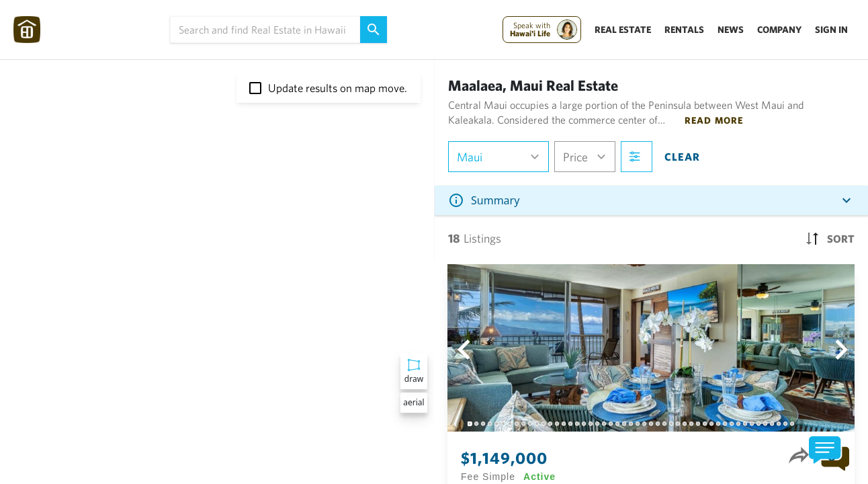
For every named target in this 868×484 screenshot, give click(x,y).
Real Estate (623, 30)
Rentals (684, 30)
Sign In (831, 30)
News (731, 30)
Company (779, 30)
